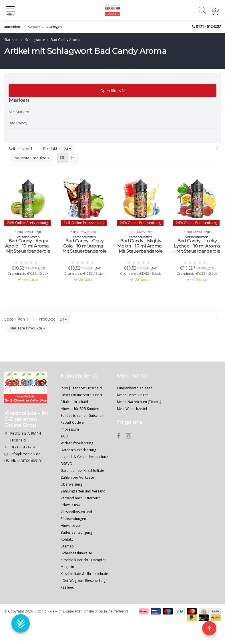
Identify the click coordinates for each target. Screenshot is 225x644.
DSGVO (66, 464)
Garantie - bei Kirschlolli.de (82, 471)
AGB (64, 436)
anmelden (12, 26)
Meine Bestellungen (133, 395)
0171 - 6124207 (208, 26)
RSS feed (67, 587)
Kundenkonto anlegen (45, 26)
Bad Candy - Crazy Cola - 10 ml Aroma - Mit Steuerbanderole (84, 246)
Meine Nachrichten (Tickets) (139, 402)
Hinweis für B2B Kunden (80, 409)
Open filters (113, 91)
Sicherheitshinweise (76, 553)
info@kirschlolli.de (25, 454)
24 (68, 149)
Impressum (70, 429)
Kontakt (67, 539)
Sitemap (67, 546)
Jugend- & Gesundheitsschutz (84, 457)
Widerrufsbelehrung (77, 443)
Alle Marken (19, 112)
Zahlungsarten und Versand (83, 491)
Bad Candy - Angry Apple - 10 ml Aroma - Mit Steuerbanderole (28, 246)
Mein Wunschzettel (132, 409)
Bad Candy (18, 123)
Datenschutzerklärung (78, 450)
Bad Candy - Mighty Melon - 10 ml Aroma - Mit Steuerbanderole (141, 246)
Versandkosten (28, 237)
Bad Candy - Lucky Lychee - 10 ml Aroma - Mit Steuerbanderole (197, 246)
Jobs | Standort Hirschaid (81, 388)
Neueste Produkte (32, 158)
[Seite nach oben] (209, 628)
